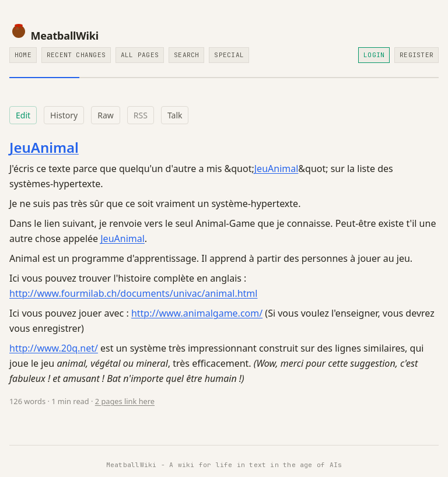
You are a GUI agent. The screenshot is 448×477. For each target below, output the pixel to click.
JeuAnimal (44, 147)
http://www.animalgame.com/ (197, 313)
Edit (23, 115)
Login (374, 55)
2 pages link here (125, 401)
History (64, 115)
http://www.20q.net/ (54, 348)
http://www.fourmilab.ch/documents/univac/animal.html (133, 293)
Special (229, 55)
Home (23, 55)
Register (416, 55)
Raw (106, 115)
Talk (175, 115)
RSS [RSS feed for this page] (141, 115)
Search (186, 55)
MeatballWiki (54, 36)
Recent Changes (76, 55)
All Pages (140, 55)
